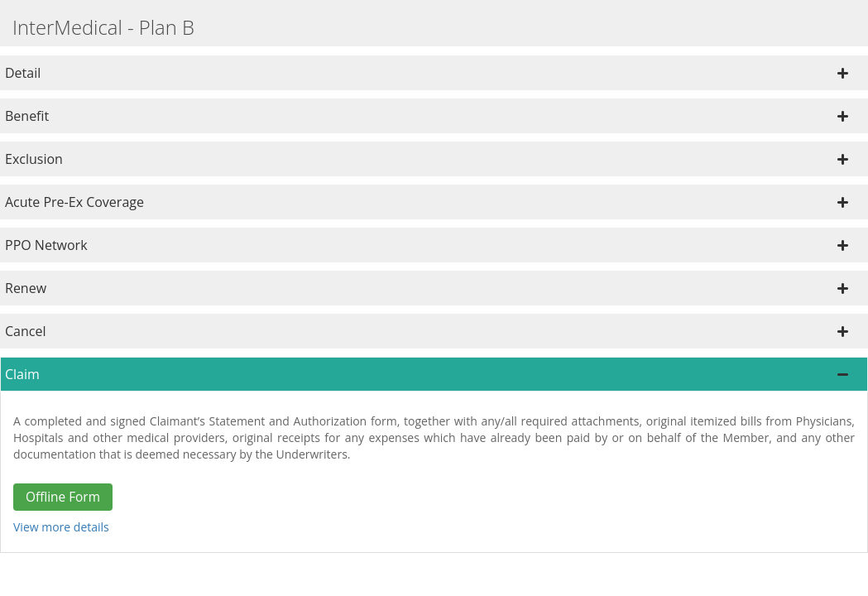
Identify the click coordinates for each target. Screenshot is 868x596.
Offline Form (63, 497)
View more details (61, 527)
